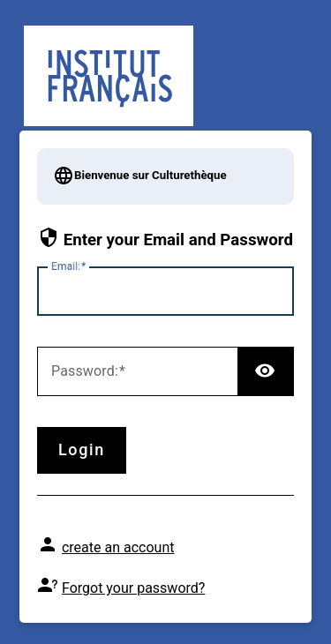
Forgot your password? (133, 588)
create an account (118, 547)
